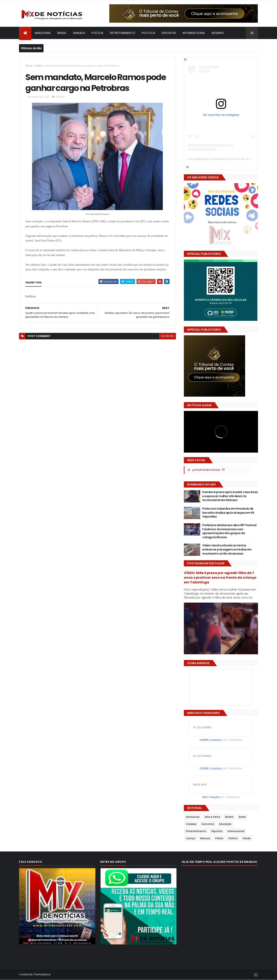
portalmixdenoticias (206, 470)
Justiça (190, 838)
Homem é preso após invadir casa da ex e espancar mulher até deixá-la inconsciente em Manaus (230, 496)
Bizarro (218, 33)
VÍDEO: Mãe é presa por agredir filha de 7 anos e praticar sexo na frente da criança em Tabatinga (220, 578)
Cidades (191, 824)
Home (29, 66)
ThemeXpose (42, 974)
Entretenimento (123, 33)
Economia (208, 824)
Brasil (62, 33)
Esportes (169, 33)
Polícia (98, 33)
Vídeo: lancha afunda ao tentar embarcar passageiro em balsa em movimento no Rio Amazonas (227, 549)
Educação (225, 824)
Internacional (194, 33)
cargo (49, 226)
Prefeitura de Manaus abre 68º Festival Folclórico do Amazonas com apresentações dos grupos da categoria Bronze (229, 531)
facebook (167, 336)
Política (149, 33)
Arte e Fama (212, 817)
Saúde (247, 838)
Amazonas (43, 33)
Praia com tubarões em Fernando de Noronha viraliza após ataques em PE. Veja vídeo (228, 513)
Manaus (79, 33)
